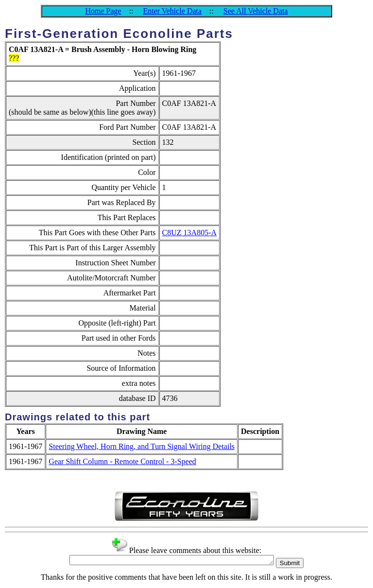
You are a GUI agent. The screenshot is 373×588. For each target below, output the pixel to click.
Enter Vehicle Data (173, 11)
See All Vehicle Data (256, 11)
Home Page (103, 11)
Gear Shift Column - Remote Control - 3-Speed (122, 461)
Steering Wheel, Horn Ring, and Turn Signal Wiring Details (142, 446)
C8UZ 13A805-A (189, 233)
